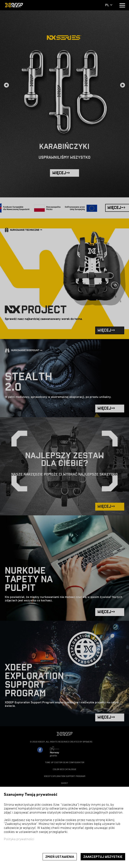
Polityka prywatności (19, 839)
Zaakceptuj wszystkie (103, 857)
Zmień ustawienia (60, 857)
